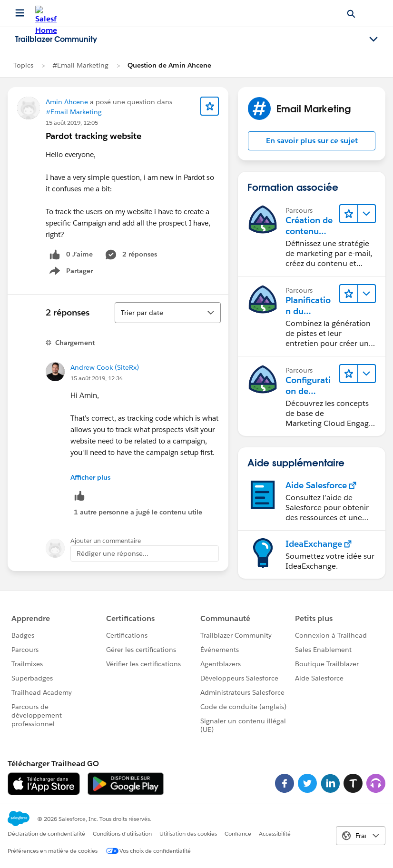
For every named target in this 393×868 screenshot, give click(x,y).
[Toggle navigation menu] (373, 39)
